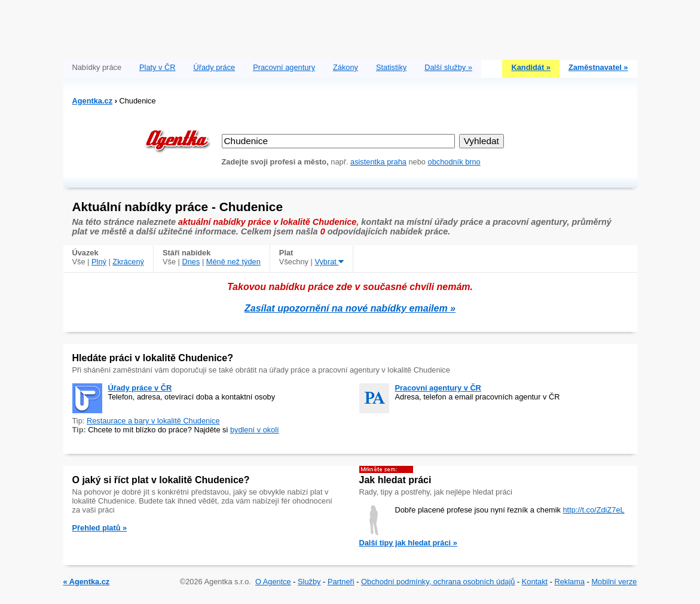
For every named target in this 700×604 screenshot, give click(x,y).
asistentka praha (378, 162)
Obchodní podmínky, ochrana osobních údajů (438, 582)
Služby (309, 582)
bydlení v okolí (255, 430)
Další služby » (448, 67)
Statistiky (391, 67)
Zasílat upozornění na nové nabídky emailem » (350, 308)
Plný (99, 262)
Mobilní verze (614, 582)
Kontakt (535, 582)
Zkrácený (128, 262)
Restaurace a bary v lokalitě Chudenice (153, 421)
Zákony (346, 67)
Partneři (341, 582)
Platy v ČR (157, 67)
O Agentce (273, 582)
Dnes (191, 262)
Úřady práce (214, 67)
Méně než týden (233, 262)
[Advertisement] (350, 27)
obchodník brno (454, 162)
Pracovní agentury (284, 67)
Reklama (570, 582)
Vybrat (329, 262)
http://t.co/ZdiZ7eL (593, 510)
